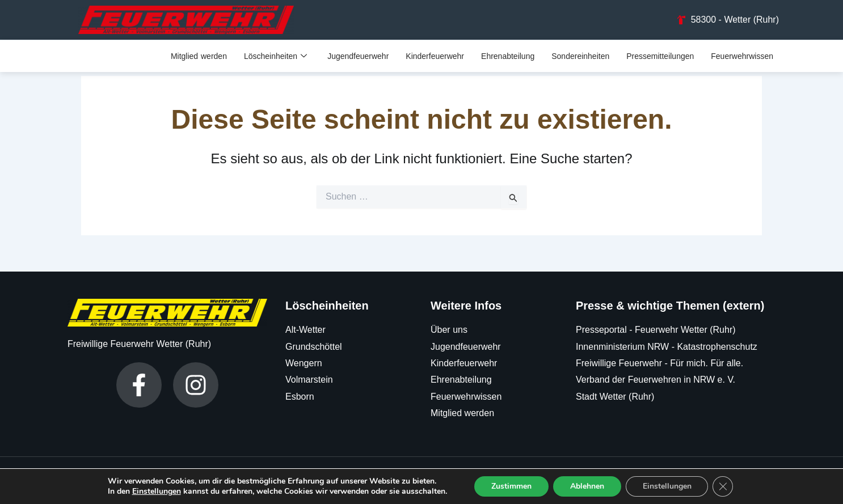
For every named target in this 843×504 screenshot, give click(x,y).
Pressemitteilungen (660, 56)
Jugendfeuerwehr (358, 56)
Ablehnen (587, 486)
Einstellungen (156, 492)
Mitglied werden (199, 56)
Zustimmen (511, 486)
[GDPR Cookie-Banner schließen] (723, 486)
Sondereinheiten (580, 56)
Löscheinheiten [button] (275, 56)
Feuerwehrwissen (742, 56)
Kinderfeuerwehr (435, 56)
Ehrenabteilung (508, 56)
